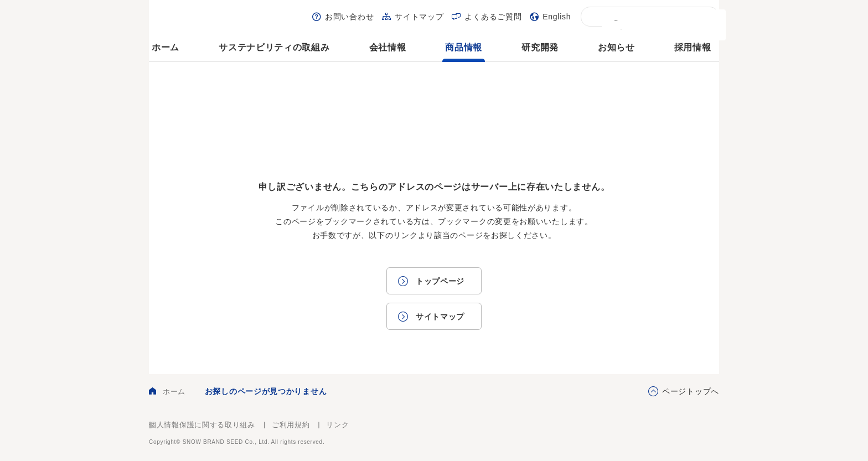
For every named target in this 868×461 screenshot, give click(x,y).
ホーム (166, 47)
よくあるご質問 (493, 17)
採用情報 (693, 47)
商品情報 (464, 47)
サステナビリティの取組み (274, 47)
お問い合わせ (349, 17)
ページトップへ (691, 391)
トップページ (440, 281)
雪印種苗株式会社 (688, 433)
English (557, 17)
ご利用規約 (291, 425)
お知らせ (616, 47)
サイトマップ (419, 17)
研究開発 (540, 47)
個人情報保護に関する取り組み (202, 425)
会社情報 (388, 47)
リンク (337, 425)
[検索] (649, 25)
